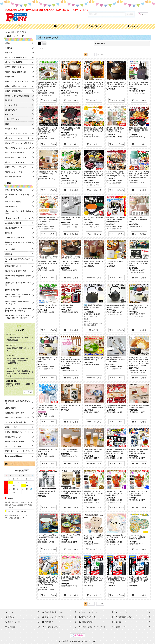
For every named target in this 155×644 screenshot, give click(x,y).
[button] (96, 26)
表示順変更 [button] (100, 44)
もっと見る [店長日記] (28, 392)
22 (98, 54)
